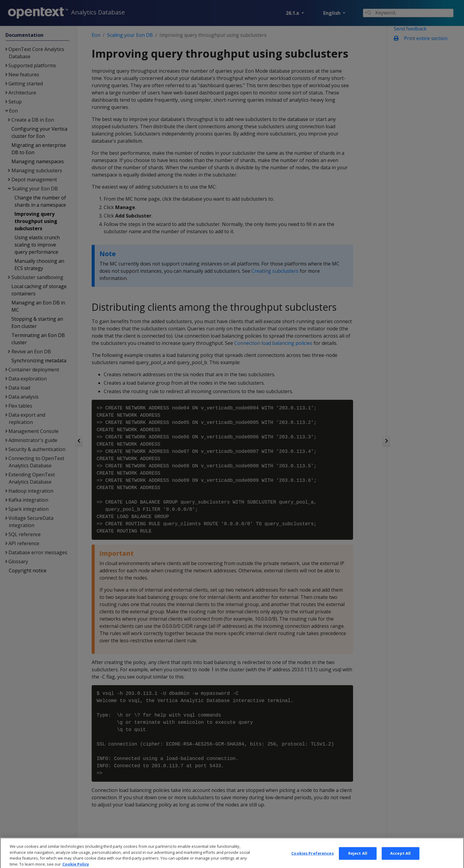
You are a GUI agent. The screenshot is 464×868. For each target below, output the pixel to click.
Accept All (400, 858)
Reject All (358, 858)
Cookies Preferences (312, 858)
